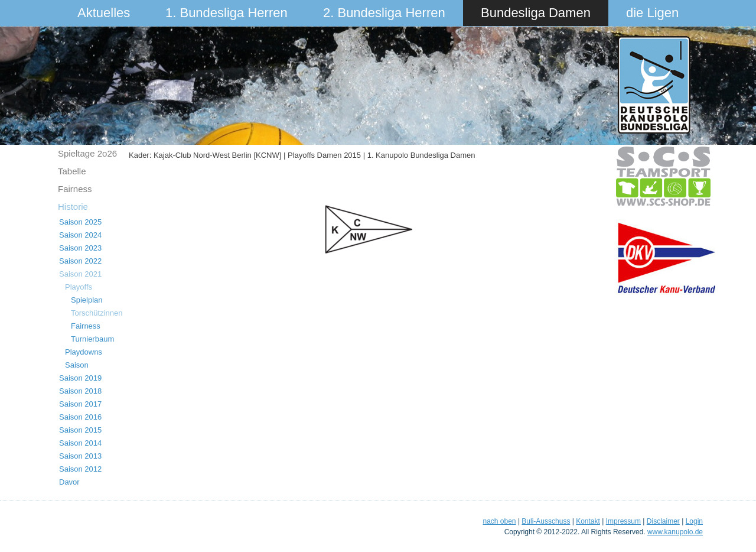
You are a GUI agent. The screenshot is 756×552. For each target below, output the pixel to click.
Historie (73, 207)
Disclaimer (663, 521)
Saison (77, 365)
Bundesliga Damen (536, 13)
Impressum (623, 521)
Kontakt (588, 521)
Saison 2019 (80, 378)
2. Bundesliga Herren (384, 13)
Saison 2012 (80, 469)
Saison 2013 (80, 456)
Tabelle (72, 171)
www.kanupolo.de (675, 532)
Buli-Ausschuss (546, 521)
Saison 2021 (80, 274)
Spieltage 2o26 (87, 153)
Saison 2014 (80, 443)
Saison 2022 (80, 261)
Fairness (75, 189)
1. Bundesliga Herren (227, 13)
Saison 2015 (80, 430)
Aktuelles (104, 13)
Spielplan (87, 300)
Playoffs (79, 287)
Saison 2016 (80, 417)
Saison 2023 (80, 248)
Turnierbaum (92, 339)
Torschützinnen (97, 313)
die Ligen (652, 13)
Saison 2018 (80, 391)
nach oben (499, 521)
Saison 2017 (80, 404)
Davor (69, 482)
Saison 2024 (80, 235)
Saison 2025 (80, 222)
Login (694, 521)
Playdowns (84, 352)
